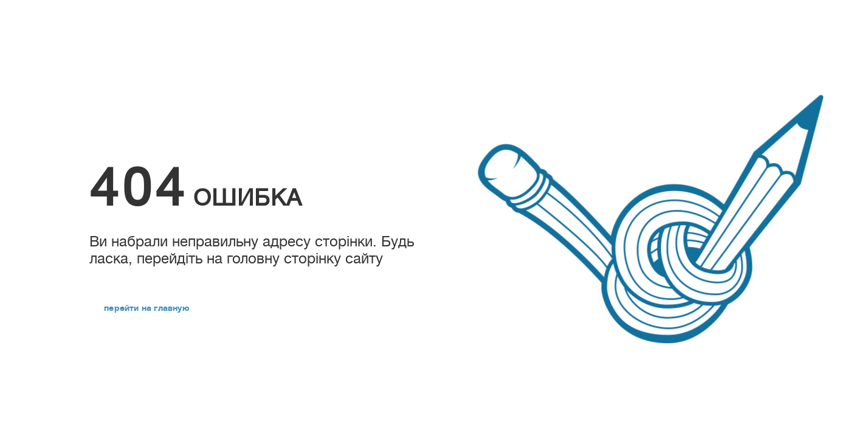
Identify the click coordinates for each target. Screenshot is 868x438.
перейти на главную (147, 308)
